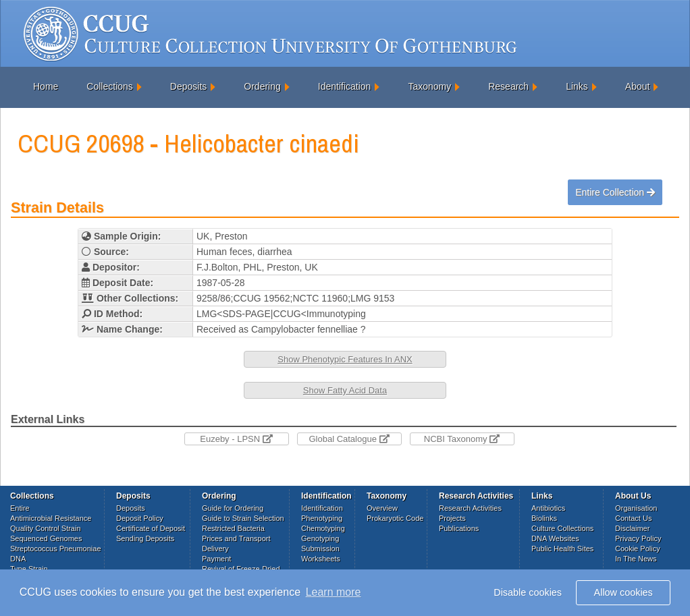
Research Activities (470, 508)
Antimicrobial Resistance (51, 518)
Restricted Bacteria (233, 528)
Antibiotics (548, 508)
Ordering (262, 86)
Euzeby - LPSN (236, 439)
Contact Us (633, 518)
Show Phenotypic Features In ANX (345, 359)
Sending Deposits (145, 538)
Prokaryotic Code (395, 518)
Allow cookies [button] (623, 592)
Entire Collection (615, 192)
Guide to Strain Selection (243, 518)
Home (46, 86)
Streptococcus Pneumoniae (56, 549)
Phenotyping (322, 518)
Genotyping (320, 538)
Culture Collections (562, 528)
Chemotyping (323, 528)
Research (508, 86)
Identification (345, 86)
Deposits (188, 86)
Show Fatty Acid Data (345, 390)
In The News (636, 559)
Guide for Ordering (233, 508)
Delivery (215, 549)
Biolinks (544, 518)
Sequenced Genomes (46, 538)
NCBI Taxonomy (462, 439)
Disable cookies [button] (528, 592)
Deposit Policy (140, 518)
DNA (18, 559)
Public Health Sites (562, 549)
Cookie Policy (638, 549)
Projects (452, 518)
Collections (109, 86)
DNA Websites (555, 538)
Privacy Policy (638, 538)
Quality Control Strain (46, 528)
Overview (382, 508)
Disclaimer (632, 528)
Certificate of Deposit (151, 528)
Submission (320, 549)
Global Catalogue (349, 439)
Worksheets (321, 559)
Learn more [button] (334, 592)
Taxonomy (429, 86)
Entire (20, 508)
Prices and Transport (236, 538)
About (638, 86)
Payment (216, 559)
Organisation (636, 508)
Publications (459, 528)
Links (577, 86)
